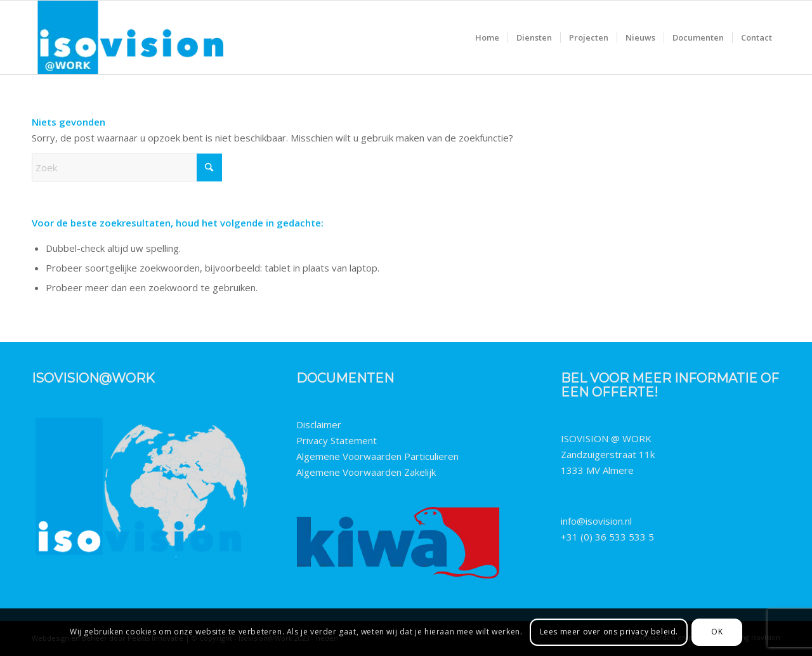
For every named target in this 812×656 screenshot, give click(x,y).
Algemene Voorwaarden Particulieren (377, 456)
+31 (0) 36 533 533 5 (607, 537)
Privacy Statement (337, 440)
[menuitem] (487, 37)
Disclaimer (319, 424)
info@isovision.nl (596, 521)
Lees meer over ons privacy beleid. (609, 632)
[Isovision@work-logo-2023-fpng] (130, 37)
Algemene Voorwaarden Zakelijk (366, 472)
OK (717, 632)
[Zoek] (127, 167)
